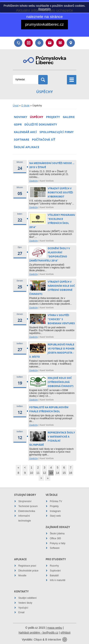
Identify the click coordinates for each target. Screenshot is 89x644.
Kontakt (71, 43)
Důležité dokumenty (41, 124)
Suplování (18, 43)
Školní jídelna (57, 534)
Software (22, 139)
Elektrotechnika (27, 511)
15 (64, 473)
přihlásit (65, 633)
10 (32, 473)
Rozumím (45, 9)
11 (38, 473)
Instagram (55, 511)
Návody (60, 43)
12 (45, 473)
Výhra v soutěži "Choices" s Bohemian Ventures (61, 319)
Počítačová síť (44, 139)
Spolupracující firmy (57, 132)
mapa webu (55, 628)
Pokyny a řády (58, 543)
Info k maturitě (58, 580)
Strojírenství (25, 501)
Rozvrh (29, 43)
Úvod (16, 106)
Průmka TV (56, 501)
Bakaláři (39, 43)
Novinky (21, 117)
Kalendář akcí (25, 132)
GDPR (18, 124)
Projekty (53, 117)
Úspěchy (37, 117)
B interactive (53, 640)
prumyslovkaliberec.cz (44, 24)
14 (57, 473)
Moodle (22, 576)
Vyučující (23, 608)
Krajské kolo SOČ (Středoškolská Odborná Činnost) (61, 382)
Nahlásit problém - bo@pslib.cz (38, 633)
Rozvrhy (54, 566)
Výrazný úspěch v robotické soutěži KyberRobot (60, 192)
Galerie (69, 117)
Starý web (55, 516)
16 (71, 473)
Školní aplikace (27, 147)
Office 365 (55, 538)
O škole (25, 106)
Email (50, 43)
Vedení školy (25, 603)
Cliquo (38, 640)
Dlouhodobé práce (28, 571)
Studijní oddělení (28, 598)
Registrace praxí (27, 566)
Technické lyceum (28, 506)
